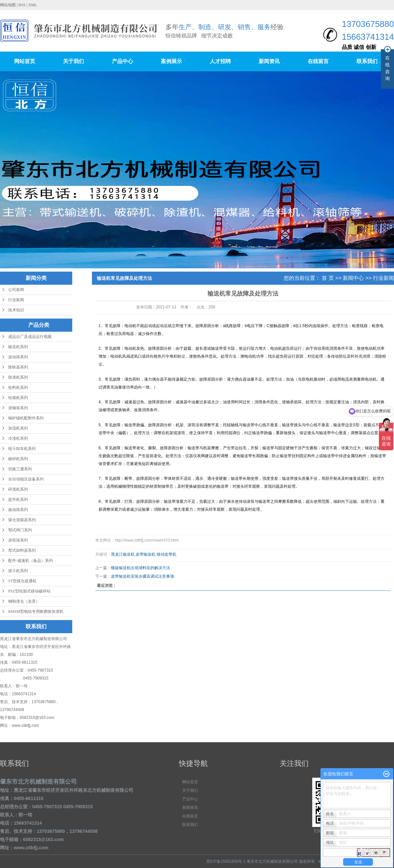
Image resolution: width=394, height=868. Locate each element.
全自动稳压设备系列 (26, 479)
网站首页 (25, 61)
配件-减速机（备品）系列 (31, 561)
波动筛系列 (18, 357)
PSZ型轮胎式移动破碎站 (29, 591)
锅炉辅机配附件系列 (26, 418)
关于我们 (74, 61)
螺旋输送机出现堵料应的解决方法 (141, 568)
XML (33, 5)
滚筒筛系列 (18, 540)
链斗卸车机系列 (22, 449)
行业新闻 (16, 300)
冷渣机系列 (18, 438)
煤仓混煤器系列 (22, 520)
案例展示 (171, 61)
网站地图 (8, 5)
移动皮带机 (166, 554)
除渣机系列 (18, 377)
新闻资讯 (269, 61)
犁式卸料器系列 (22, 550)
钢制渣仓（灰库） (24, 601)
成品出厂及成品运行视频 (30, 337)
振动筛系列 (18, 510)
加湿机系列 (18, 428)
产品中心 (122, 61)
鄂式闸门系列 (20, 530)
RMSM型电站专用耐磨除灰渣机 (36, 612)
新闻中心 (353, 278)
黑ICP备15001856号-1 (226, 861)
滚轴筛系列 (18, 408)
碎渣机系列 (18, 489)
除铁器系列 (18, 367)
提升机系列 (18, 500)
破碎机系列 (18, 459)
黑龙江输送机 (123, 554)
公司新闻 (16, 290)
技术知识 (16, 310)
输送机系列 (18, 347)
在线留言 (318, 61)
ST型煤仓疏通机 (22, 581)
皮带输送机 (145, 554)
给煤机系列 (18, 398)
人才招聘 (220, 61)
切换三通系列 (20, 469)
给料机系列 (18, 388)
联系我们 (367, 61)
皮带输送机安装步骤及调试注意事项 (142, 576)
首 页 (328, 278)
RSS (22, 5)
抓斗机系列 (18, 571)
